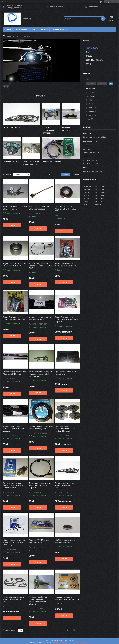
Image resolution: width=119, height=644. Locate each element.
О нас (35, 30)
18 (49, 174)
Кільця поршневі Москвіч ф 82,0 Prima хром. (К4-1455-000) (15, 542)
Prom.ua (71, 640)
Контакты (44, 30)
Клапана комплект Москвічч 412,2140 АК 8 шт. (67, 598)
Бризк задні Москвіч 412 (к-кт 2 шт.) (66, 373)
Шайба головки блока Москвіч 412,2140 (65, 541)
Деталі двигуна (11, 127)
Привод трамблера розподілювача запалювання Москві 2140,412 (38, 600)
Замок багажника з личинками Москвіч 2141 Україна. (66, 319)
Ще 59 (90, 119)
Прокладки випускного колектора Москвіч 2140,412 (66, 485)
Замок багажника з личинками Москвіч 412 (66, 265)
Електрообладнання (52, 162)
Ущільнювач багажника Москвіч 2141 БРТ (40, 318)
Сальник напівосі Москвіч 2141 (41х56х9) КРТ (41, 427)
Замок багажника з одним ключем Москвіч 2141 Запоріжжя (41, 374)
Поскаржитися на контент (60, 642)
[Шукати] (103, 19)
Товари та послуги (14, 36)
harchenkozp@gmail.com (93, 171)
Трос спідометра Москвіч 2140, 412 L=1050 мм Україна (41, 485)
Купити (12, 225)
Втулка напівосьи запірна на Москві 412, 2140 (15, 265)
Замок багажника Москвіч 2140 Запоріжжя (15, 208)
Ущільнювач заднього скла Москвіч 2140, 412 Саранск (13, 428)
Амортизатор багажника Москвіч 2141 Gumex (14, 373)
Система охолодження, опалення (49, 130)
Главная (8, 30)
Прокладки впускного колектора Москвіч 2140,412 (13, 599)
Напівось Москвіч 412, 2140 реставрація (39, 208)
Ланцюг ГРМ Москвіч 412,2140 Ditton (39, 541)
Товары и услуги (21, 30)
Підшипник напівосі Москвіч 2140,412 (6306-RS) (66, 209)
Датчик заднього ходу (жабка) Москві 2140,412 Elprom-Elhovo (14, 485)
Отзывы (89, 56)
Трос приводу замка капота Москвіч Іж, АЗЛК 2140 (40, 266)
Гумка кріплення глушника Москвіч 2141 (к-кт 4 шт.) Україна (67, 428)
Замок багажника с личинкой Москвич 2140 (14, 318)
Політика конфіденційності (79, 642)
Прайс (88, 64)
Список (76, 175)
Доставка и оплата (59, 30)
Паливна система (11, 162)
